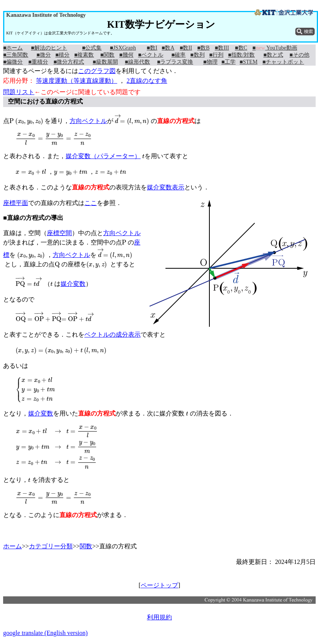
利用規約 (159, 617)
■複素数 (84, 55)
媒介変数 (73, 284)
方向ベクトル (88, 121)
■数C (241, 48)
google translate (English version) (45, 633)
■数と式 (273, 55)
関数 (86, 546)
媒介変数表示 (166, 187)
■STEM (248, 62)
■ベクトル (150, 55)
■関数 (107, 55)
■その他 (299, 55)
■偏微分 (13, 62)
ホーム (13, 546)
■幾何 (126, 55)
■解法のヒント (49, 48)
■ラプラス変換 (175, 62)
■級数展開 (105, 62)
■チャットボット (283, 62)
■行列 (216, 55)
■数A (168, 48)
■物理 (210, 62)
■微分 (43, 55)
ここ (91, 203)
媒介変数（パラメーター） (103, 156)
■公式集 (92, 48)
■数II (186, 48)
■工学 (229, 62)
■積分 (63, 55)
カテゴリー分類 (51, 546)
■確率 (179, 55)
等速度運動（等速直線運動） (77, 81)
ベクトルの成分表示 (113, 334)
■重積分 (38, 62)
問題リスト (19, 92)
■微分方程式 (69, 62)
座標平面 (16, 203)
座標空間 (59, 233)
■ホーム (13, 48)
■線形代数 (138, 62)
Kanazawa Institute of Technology (46, 15)
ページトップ (159, 585)
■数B (204, 48)
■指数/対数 (241, 55)
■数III (222, 48)
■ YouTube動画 (275, 48)
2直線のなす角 (147, 81)
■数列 (197, 55)
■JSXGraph (123, 48)
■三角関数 (16, 55)
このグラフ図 (97, 71)
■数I (152, 48)
